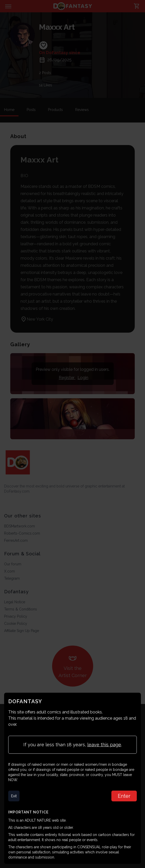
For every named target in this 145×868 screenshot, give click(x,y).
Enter (124, 796)
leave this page (104, 745)
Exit (14, 796)
